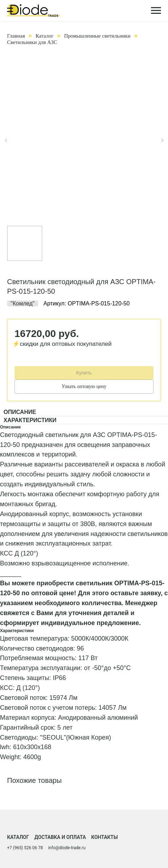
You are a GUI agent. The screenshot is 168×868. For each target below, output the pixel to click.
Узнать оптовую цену (84, 386)
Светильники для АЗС (32, 42)
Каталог (44, 36)
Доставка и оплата (60, 837)
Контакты (105, 837)
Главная (16, 36)
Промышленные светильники (97, 36)
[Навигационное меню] (156, 11)
